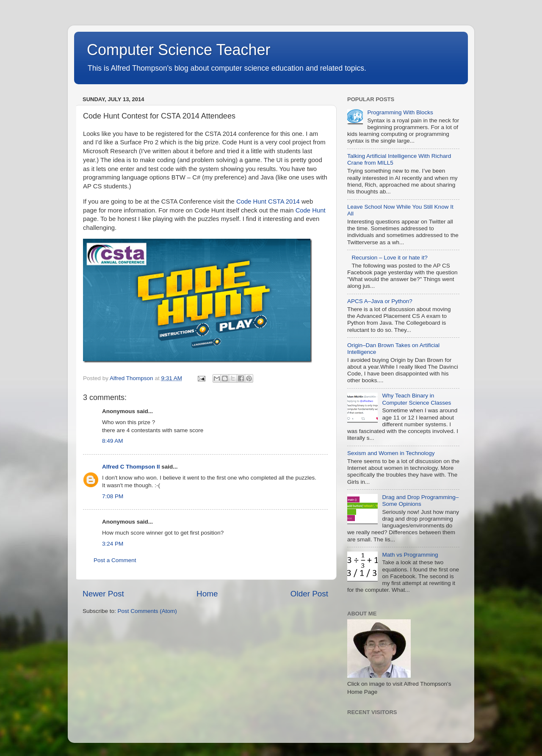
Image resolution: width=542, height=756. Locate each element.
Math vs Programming (410, 555)
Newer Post (103, 594)
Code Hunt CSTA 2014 (268, 201)
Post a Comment (115, 560)
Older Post (309, 594)
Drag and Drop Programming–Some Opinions (420, 501)
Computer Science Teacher (179, 50)
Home (207, 594)
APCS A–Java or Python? (380, 301)
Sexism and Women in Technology (391, 453)
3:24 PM (113, 544)
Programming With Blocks (400, 112)
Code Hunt (311, 210)
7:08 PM (113, 496)
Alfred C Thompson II (131, 467)
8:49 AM (113, 441)
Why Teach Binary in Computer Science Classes (416, 399)
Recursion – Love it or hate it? (389, 258)
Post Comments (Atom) (147, 611)
